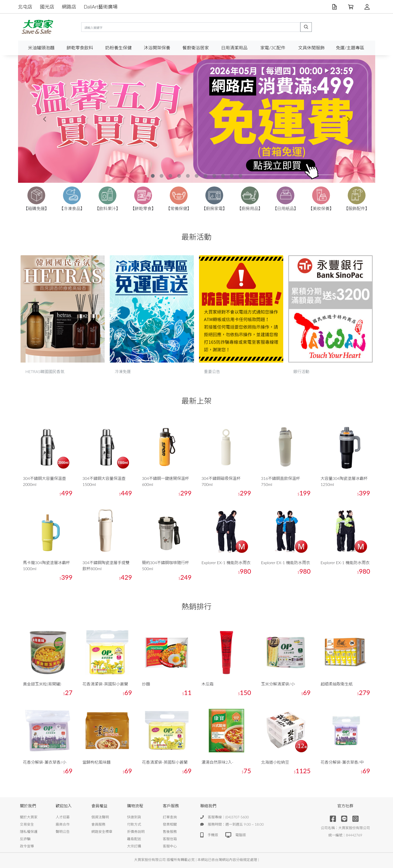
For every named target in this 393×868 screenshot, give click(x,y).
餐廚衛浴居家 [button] (196, 48)
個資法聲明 (100, 817)
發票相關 (170, 824)
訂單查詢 (170, 817)
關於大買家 (29, 817)
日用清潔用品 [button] (234, 48)
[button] (45, 119)
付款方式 (134, 824)
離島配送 (134, 839)
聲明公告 (63, 832)
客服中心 (170, 846)
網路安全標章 (102, 832)
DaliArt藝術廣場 (101, 7)
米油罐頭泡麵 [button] (41, 48)
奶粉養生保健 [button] (119, 48)
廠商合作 (63, 824)
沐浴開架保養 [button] (157, 48)
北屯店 (25, 7)
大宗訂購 (134, 846)
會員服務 (99, 824)
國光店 (47, 7)
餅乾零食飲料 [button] (80, 48)
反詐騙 (25, 839)
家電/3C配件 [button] (273, 48)
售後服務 (170, 832)
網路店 (69, 7)
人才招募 (63, 817)
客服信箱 (170, 839)
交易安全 (27, 824)
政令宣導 (27, 846)
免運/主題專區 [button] (350, 48)
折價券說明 (136, 832)
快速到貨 (134, 817)
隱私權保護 (29, 832)
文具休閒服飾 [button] (312, 48)
